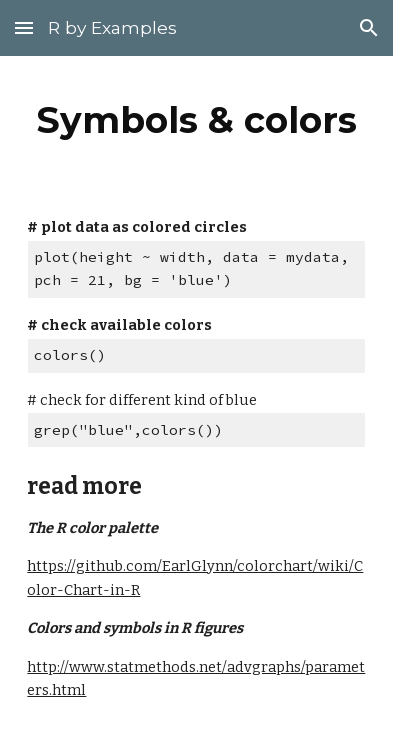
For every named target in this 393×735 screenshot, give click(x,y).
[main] (196, 120)
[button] (24, 27)
